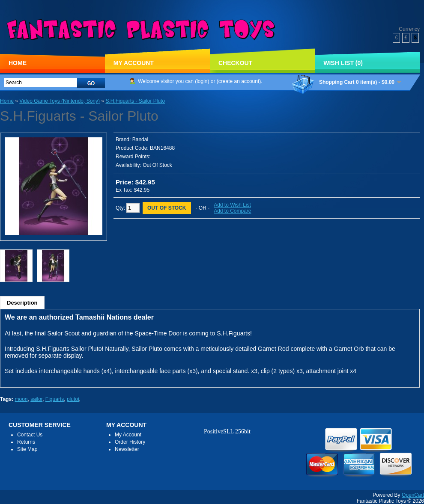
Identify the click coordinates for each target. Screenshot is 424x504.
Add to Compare (232, 211)
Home (18, 63)
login (202, 81)
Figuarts (55, 399)
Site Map (27, 449)
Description (22, 303)
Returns (26, 442)
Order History (130, 442)
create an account (239, 81)
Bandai (140, 139)
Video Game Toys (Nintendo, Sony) (60, 101)
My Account (134, 63)
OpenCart (413, 495)
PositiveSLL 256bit (227, 431)
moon (21, 399)
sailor (36, 399)
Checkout (235, 63)
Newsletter (127, 449)
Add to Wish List (232, 205)
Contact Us (30, 435)
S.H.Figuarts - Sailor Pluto (135, 101)
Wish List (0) (343, 63)
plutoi (73, 399)
